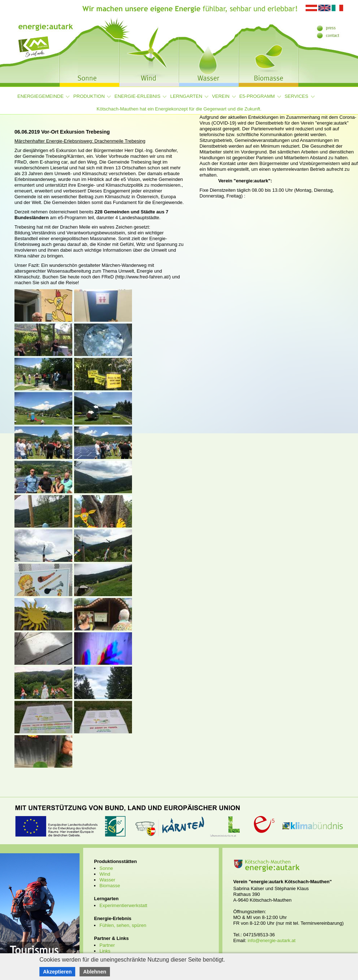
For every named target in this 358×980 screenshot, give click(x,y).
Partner (107, 945)
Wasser (107, 880)
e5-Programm (257, 96)
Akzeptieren (57, 972)
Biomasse (110, 886)
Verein (221, 96)
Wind (105, 874)
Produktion (89, 96)
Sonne (106, 868)
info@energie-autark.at (272, 940)
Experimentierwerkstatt (123, 905)
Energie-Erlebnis (138, 96)
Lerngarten (186, 96)
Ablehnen (95, 972)
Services (297, 96)
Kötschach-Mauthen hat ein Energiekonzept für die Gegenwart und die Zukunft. (179, 109)
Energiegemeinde (41, 96)
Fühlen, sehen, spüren (123, 925)
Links (105, 951)
